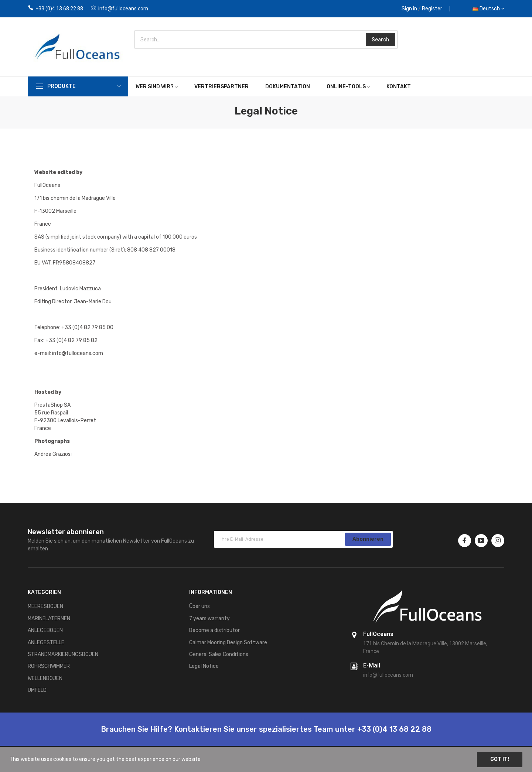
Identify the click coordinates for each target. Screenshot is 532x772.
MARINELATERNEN (49, 619)
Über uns (199, 606)
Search (380, 40)
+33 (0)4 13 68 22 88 (59, 8)
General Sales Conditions (219, 654)
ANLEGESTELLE (46, 643)
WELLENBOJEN (45, 678)
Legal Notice (204, 666)
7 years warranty (209, 619)
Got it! (500, 759)
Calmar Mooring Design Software (228, 643)
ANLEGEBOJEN (45, 630)
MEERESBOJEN (45, 606)
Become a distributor (214, 630)
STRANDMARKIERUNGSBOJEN (63, 654)
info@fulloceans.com (123, 8)
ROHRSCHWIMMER (49, 666)
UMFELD (37, 690)
